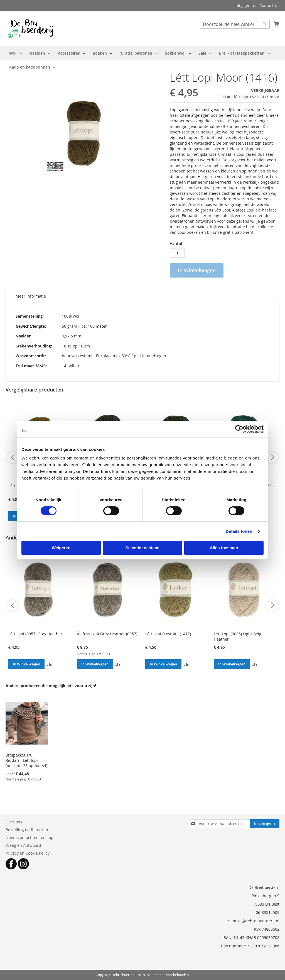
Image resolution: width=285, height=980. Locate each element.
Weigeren (61, 548)
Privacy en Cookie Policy (28, 853)
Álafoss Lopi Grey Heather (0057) (107, 634)
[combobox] (235, 24)
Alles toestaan (224, 548)
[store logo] (30, 28)
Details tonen (239, 531)
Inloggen (242, 5)
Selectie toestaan (143, 548)
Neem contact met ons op (30, 837)
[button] (49, 664)
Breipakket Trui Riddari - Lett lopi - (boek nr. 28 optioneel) (26, 760)
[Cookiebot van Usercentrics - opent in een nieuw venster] (239, 429)
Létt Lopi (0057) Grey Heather (35, 634)
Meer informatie (31, 296)
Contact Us (269, 5)
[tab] (31, 296)
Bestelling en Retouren (27, 830)
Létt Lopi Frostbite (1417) (168, 634)
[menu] (142, 60)
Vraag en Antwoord (23, 845)
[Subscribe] (265, 824)
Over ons (14, 822)
